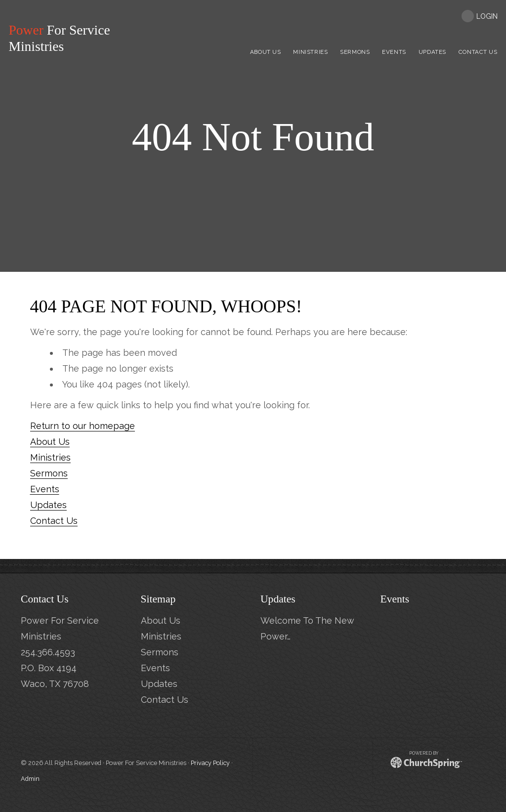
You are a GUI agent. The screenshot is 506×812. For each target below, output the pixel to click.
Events (45, 489)
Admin (30, 779)
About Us (50, 442)
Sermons (49, 473)
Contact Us (54, 521)
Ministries (50, 457)
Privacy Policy (210, 763)
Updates (48, 505)
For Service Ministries (63, 38)
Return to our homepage (83, 426)
